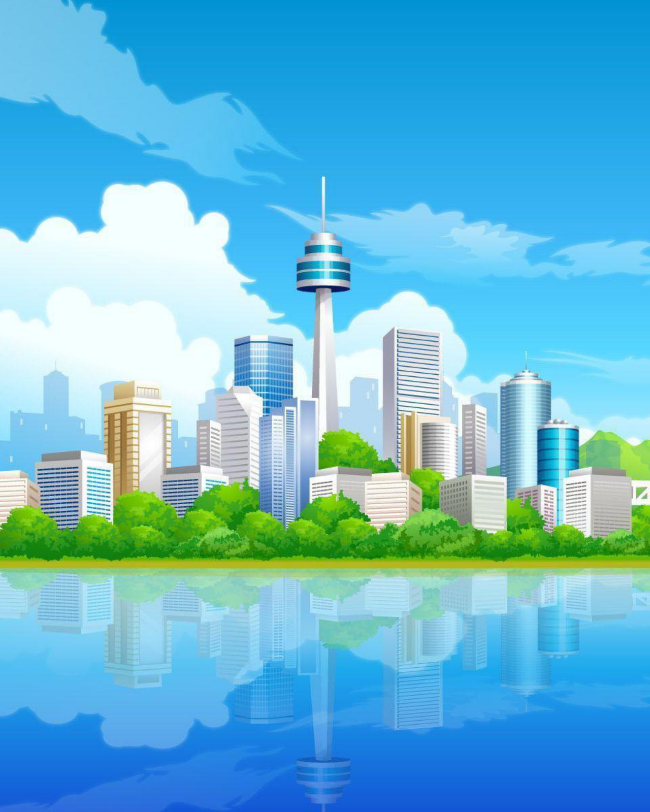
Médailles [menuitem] (97, 179)
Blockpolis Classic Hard (137, 589)
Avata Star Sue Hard (131, 532)
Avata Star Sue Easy (131, 418)
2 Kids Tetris (119, 390)
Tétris (59, 249)
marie (515, 304)
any (513, 417)
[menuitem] (61, 179)
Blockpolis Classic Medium (142, 560)
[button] (109, 148)
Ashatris (112, 304)
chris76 (118, 311)
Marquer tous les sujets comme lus (494, 260)
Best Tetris (116, 504)
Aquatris (113, 333)
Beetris (110, 475)
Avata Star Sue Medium (136, 447)
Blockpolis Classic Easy (137, 617)
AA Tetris (113, 361)
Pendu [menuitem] (246, 179)
